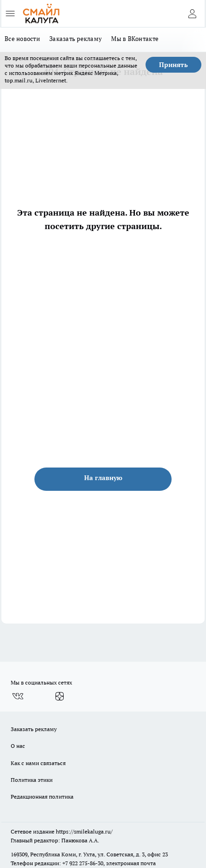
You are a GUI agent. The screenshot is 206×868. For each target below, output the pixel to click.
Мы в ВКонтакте (135, 39)
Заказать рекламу (76, 39)
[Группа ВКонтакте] (18, 696)
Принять (173, 65)
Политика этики (32, 780)
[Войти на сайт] (192, 14)
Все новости (22, 39)
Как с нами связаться (38, 763)
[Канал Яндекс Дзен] (60, 696)
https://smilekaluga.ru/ (84, 831)
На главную (103, 478)
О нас (18, 746)
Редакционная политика (42, 797)
